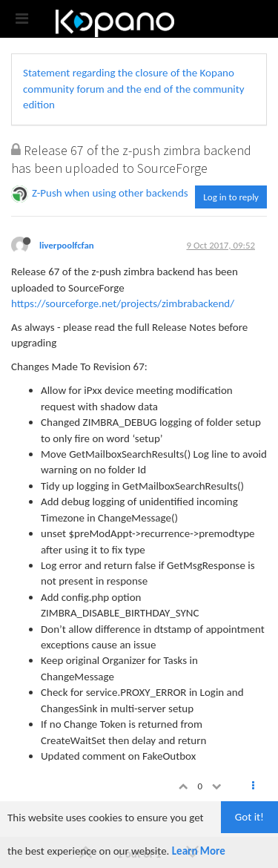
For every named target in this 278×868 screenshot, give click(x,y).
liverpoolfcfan (67, 245)
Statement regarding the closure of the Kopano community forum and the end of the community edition (134, 89)
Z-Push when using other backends (110, 193)
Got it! (249, 817)
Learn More (199, 851)
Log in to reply (231, 197)
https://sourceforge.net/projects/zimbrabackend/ (123, 303)
